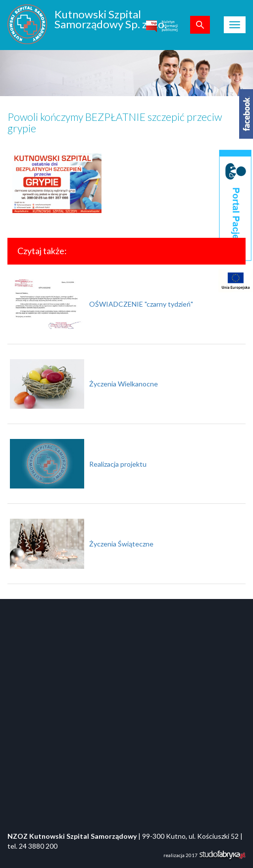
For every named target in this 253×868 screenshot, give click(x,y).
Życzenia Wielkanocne (124, 384)
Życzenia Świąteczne (121, 544)
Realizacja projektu (118, 464)
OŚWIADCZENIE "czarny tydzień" (141, 304)
